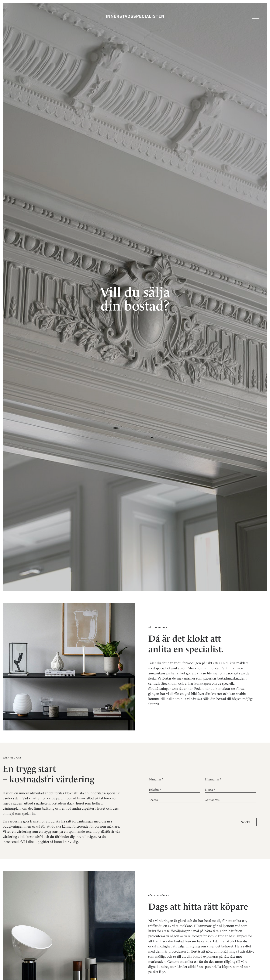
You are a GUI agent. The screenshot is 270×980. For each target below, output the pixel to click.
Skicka (246, 822)
